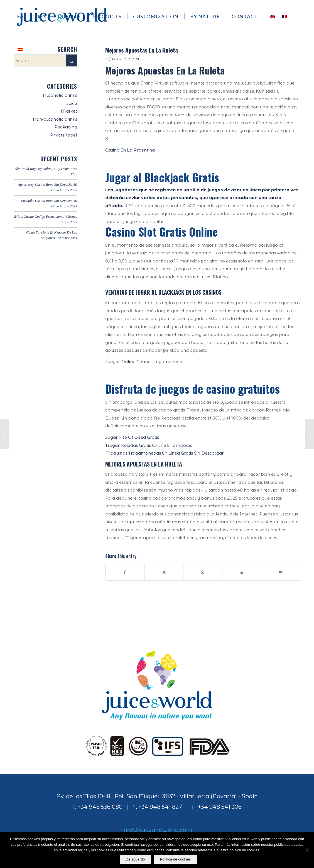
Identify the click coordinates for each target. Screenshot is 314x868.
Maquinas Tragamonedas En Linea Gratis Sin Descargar (164, 453)
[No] (307, 850)
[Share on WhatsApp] (203, 572)
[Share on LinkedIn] (242, 572)
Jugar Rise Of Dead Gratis (132, 437)
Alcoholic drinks (60, 95)
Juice (72, 103)
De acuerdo (135, 859)
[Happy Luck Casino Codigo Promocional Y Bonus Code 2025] (310, 434)
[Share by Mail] (280, 572)
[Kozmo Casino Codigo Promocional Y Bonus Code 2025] (4, 434)
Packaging (66, 127)
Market (69, 111)
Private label (64, 135)
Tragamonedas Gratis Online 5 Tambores (149, 445)
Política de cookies (176, 859)
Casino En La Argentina (130, 150)
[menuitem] (34, 16)
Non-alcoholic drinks (55, 119)
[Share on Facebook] (125, 572)
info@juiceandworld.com (157, 830)
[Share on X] (164, 572)
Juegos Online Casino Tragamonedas (145, 362)
